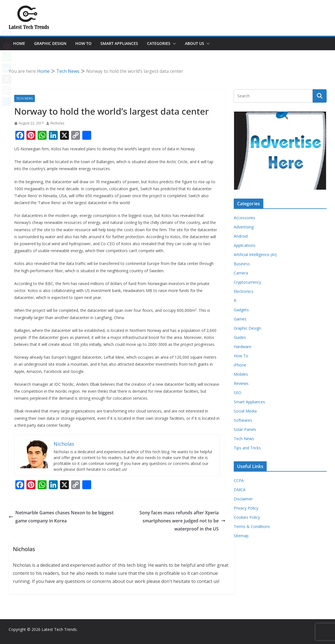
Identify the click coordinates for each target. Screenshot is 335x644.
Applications (245, 245)
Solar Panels (245, 429)
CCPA (239, 480)
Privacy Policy (246, 508)
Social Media (245, 411)
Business (242, 264)
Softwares (243, 420)
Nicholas (57, 123)
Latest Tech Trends (59, 629)
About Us (195, 43)
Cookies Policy (247, 517)
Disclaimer (243, 499)
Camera (241, 273)
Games (240, 319)
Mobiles (241, 374)
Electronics (244, 291)
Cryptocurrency (247, 282)
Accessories (244, 218)
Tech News (25, 98)
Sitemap (241, 536)
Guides (240, 337)
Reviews (241, 383)
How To (83, 43)
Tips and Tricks (247, 448)
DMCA (240, 490)
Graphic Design (50, 43)
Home (19, 43)
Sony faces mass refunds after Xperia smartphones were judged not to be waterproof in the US (182, 521)
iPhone (240, 365)
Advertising (244, 227)
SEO (238, 393)
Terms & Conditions (252, 526)
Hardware (243, 347)
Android (241, 236)
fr (235, 301)
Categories (159, 43)
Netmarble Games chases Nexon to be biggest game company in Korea (61, 517)
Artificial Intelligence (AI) (255, 255)
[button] (173, 44)
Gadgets (241, 310)
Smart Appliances (119, 43)
